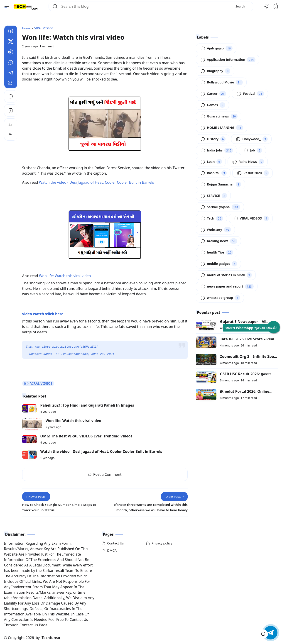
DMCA (112, 550)
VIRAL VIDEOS (38, 383)
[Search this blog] (144, 6)
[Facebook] (11, 32)
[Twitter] (11, 42)
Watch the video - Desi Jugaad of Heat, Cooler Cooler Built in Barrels (97, 182)
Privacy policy (162, 543)
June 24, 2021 (103, 354)
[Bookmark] (11, 110)
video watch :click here (43, 314)
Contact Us (115, 543)
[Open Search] (263, 634)
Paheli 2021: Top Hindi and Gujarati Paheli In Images (87, 405)
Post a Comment (105, 474)
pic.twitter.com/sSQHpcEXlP (75, 347)
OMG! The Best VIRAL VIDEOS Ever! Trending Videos (86, 436)
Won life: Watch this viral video (65, 276)
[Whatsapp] (11, 63)
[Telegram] (11, 73)
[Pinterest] (11, 53)
